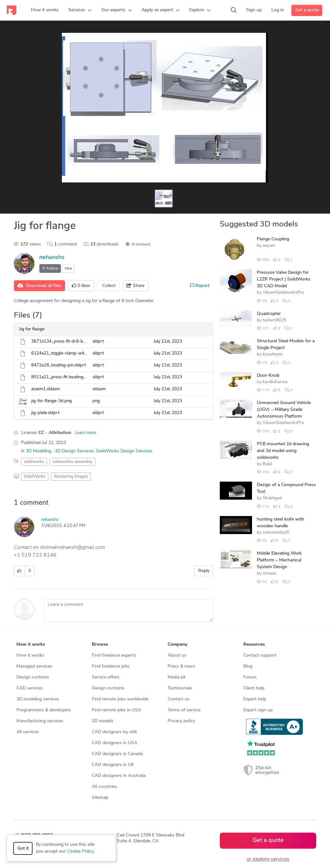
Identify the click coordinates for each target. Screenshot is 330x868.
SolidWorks (35, 477)
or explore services (268, 859)
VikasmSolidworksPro (283, 293)
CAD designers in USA (115, 743)
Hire (68, 269)
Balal (267, 464)
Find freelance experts (114, 656)
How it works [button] (31, 645)
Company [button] (177, 645)
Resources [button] (254, 645)
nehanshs (52, 258)
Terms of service (184, 710)
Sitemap (100, 798)
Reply (204, 571)
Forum (250, 677)
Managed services (34, 666)
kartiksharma (275, 382)
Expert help (255, 699)
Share (135, 286)
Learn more (85, 433)
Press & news (181, 666)
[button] (80, 10)
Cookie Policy (80, 851)
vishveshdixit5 (276, 533)
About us (177, 656)
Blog (248, 666)
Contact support (260, 656)
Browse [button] (100, 645)
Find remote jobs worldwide (120, 699)
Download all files (39, 286)
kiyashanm (273, 354)
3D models (103, 721)
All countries (104, 787)
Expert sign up (258, 710)
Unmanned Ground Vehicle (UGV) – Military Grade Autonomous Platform (284, 410)
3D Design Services (74, 451)
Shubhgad (272, 498)
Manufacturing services (40, 721)
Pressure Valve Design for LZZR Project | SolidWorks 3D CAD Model (284, 279)
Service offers (106, 677)
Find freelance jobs (111, 666)
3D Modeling (39, 451)
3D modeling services (38, 699)
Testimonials (180, 688)
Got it (23, 849)
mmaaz (270, 573)
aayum (269, 246)
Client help (254, 688)
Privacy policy (181, 721)
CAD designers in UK (113, 765)
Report (200, 286)
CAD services (30, 688)
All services (28, 732)
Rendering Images (71, 477)
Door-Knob (268, 376)
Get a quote (307, 10)
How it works (30, 656)
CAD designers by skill (114, 732)
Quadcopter (269, 314)
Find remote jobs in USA (116, 710)
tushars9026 (275, 320)
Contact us (179, 699)
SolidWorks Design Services (124, 451)
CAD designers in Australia (119, 776)
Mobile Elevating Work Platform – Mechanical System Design (279, 560)
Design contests (33, 677)
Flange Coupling (273, 239)
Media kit (177, 677)
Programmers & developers (44, 710)
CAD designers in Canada (117, 754)
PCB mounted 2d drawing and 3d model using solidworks (283, 451)
